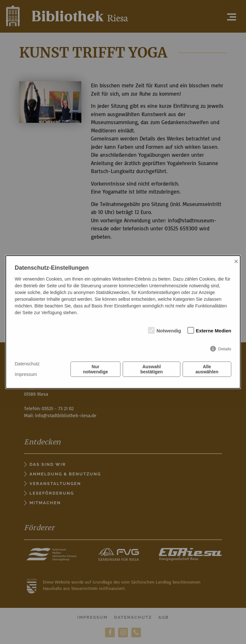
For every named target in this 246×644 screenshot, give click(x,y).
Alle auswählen (207, 369)
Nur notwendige (95, 369)
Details (225, 349)
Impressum (26, 374)
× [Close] (236, 261)
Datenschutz (27, 364)
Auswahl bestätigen (152, 369)
